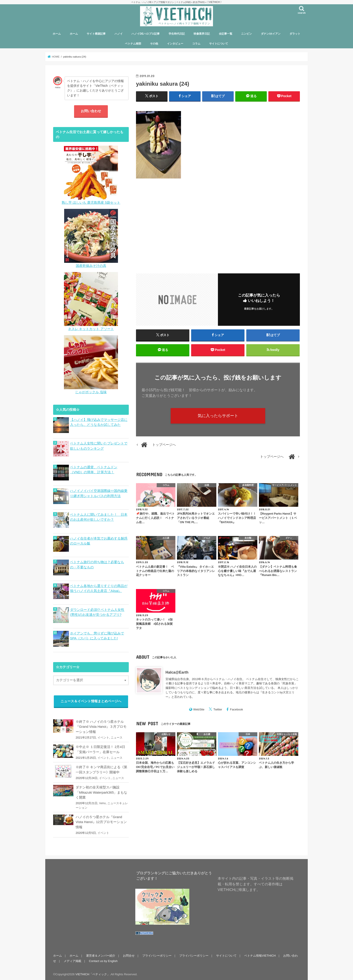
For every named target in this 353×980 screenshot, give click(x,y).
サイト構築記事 (96, 34)
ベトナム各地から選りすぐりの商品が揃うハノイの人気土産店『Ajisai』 (99, 587)
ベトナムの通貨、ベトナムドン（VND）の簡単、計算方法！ (94, 469)
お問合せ (129, 954)
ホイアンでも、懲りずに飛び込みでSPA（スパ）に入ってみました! (97, 635)
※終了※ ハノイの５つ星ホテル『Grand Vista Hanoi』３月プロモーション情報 (101, 726)
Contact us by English (103, 960)
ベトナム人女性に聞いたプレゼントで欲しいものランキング (99, 446)
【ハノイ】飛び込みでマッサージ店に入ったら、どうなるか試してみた (99, 422)
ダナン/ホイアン (271, 34)
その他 (154, 44)
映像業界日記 (202, 34)
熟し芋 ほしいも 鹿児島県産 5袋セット (91, 203)
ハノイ (119, 34)
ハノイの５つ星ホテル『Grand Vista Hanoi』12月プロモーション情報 (101, 821)
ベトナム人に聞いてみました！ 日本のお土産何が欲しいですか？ (99, 517)
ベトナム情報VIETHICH (260, 954)
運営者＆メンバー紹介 (101, 954)
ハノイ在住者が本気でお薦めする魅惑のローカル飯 (99, 540)
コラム (196, 44)
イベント (103, 736)
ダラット (295, 34)
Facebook (237, 709)
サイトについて (219, 44)
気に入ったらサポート (218, 416)
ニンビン (247, 34)
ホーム (57, 34)
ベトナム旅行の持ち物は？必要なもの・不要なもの (97, 564)
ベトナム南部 (133, 44)
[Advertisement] (218, 223)
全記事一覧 (226, 34)
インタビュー (175, 44)
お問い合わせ (91, 111)
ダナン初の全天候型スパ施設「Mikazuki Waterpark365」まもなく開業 (101, 791)
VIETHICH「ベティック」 (93, 973)
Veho (102, 802)
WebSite (199, 709)
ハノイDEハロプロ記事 (146, 34)
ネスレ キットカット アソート (91, 329)
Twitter (218, 709)
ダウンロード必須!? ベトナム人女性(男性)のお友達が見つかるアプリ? (97, 611)
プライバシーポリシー (157, 954)
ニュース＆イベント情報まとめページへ (91, 700)
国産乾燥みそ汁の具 (91, 266)
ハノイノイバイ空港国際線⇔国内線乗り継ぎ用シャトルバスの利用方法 (99, 493)
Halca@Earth (177, 672)
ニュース (117, 736)
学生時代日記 (177, 34)
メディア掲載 (72, 960)
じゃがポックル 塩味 (91, 392)
